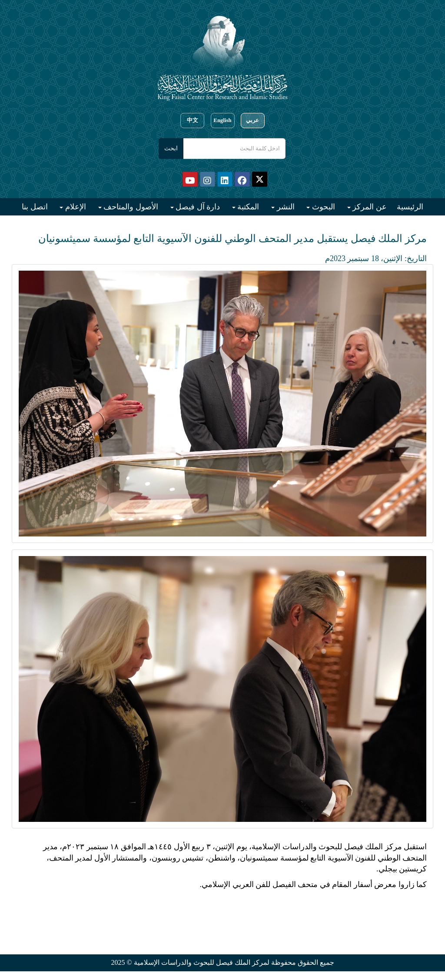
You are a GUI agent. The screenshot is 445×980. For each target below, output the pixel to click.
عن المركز (369, 207)
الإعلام (75, 207)
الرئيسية (410, 207)
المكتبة (247, 207)
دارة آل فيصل (197, 207)
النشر (285, 207)
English (222, 120)
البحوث (322, 207)
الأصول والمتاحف (130, 207)
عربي (252, 120)
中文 (193, 120)
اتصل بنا (35, 207)
